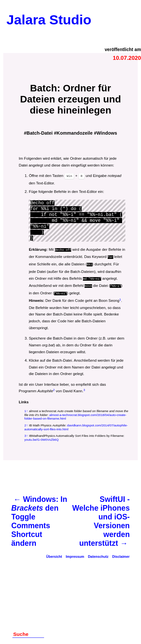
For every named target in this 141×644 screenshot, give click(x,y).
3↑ (26, 434)
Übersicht (54, 555)
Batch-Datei (39, 133)
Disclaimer (121, 555)
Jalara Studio (49, 20)
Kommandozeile (74, 133)
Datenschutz (98, 555)
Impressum (75, 555)
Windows (107, 133)
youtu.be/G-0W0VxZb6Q (42, 438)
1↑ (26, 408)
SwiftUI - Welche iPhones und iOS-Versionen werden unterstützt (101, 519)
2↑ (26, 423)
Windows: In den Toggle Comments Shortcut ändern (39, 519)
